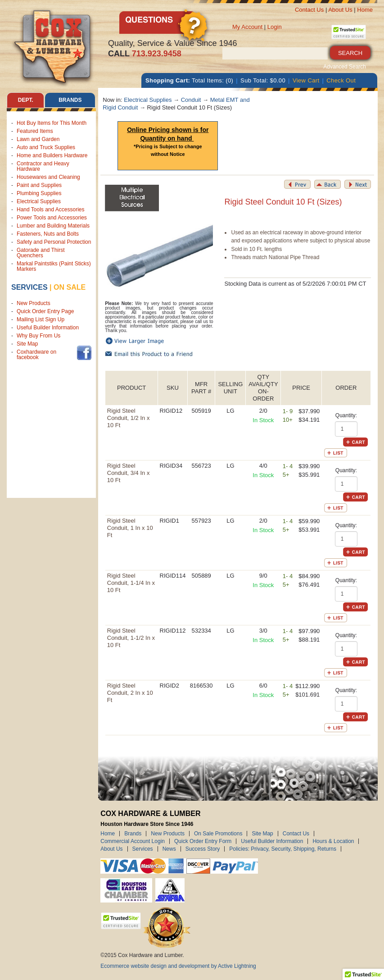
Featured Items (35, 131)
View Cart (306, 80)
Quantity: (346, 415)
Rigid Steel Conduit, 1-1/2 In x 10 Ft (131, 638)
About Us (340, 10)
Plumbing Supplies (39, 193)
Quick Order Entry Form (203, 841)
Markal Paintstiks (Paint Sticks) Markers (54, 266)
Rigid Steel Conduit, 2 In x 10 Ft (130, 693)
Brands (133, 834)
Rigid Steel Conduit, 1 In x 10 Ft (130, 528)
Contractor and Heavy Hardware (43, 166)
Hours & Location (333, 841)
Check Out (341, 80)
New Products (34, 303)
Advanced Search (345, 67)
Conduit (191, 100)
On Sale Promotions (218, 834)
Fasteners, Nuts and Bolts (48, 234)
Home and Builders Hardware (52, 155)
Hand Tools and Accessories (51, 210)
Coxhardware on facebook (36, 355)
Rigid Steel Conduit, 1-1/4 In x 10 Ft (131, 583)
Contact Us (309, 10)
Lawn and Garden (38, 139)
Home (365, 10)
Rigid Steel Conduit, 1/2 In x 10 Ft (129, 418)
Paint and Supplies (39, 185)
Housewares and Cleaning (48, 177)
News (169, 849)
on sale (70, 287)
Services (29, 287)
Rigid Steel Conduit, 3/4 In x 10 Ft (129, 473)
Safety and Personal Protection (54, 242)
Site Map (27, 344)
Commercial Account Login (133, 841)
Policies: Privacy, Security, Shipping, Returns (283, 849)
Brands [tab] (70, 100)
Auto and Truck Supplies (46, 147)
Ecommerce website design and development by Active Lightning (178, 966)
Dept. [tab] (26, 100)
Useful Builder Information (48, 328)
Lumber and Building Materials (53, 226)
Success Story (203, 849)
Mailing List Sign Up (41, 319)
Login (275, 27)
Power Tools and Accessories (52, 218)
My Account (247, 27)
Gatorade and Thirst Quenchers (41, 253)
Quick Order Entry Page (45, 311)
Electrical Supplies (39, 201)
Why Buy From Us (38, 336)
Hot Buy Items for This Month (52, 123)
